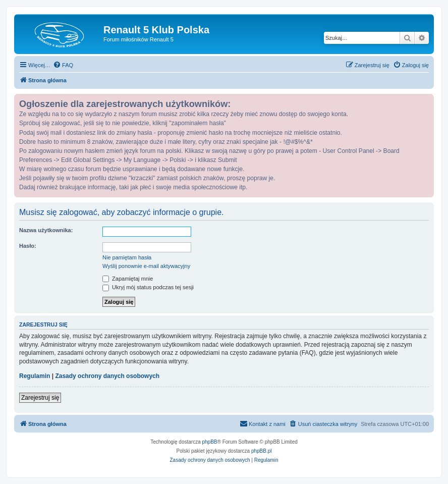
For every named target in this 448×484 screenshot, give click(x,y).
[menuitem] (63, 65)
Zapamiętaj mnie (128, 279)
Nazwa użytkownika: (46, 230)
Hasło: (28, 246)
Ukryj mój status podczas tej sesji (148, 287)
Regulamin (35, 376)
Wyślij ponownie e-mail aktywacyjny (146, 266)
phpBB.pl (262, 451)
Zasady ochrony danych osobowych (107, 376)
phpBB (210, 442)
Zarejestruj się (40, 398)
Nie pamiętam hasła (127, 257)
